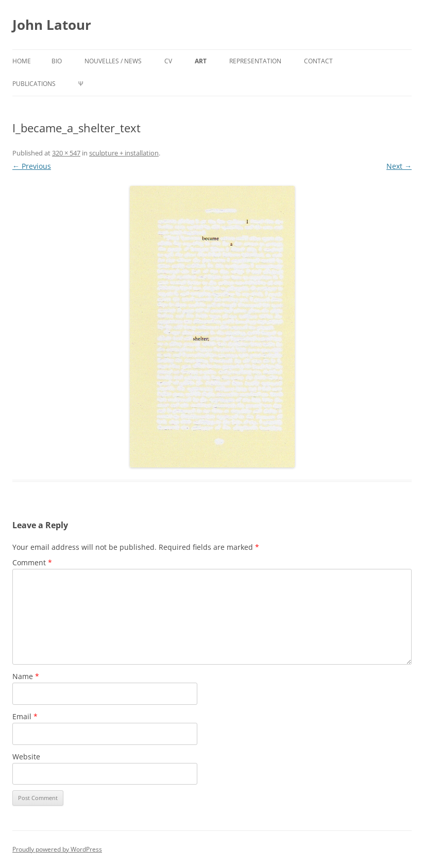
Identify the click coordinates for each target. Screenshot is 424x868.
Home (22, 61)
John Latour (52, 25)
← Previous (32, 166)
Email (25, 716)
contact (318, 61)
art (201, 61)
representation (255, 61)
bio (57, 61)
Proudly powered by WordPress (57, 849)
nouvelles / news (113, 61)
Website (26, 757)
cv (168, 61)
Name (26, 676)
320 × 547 (66, 153)
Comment (32, 562)
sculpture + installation (124, 153)
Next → (399, 166)
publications (34, 84)
